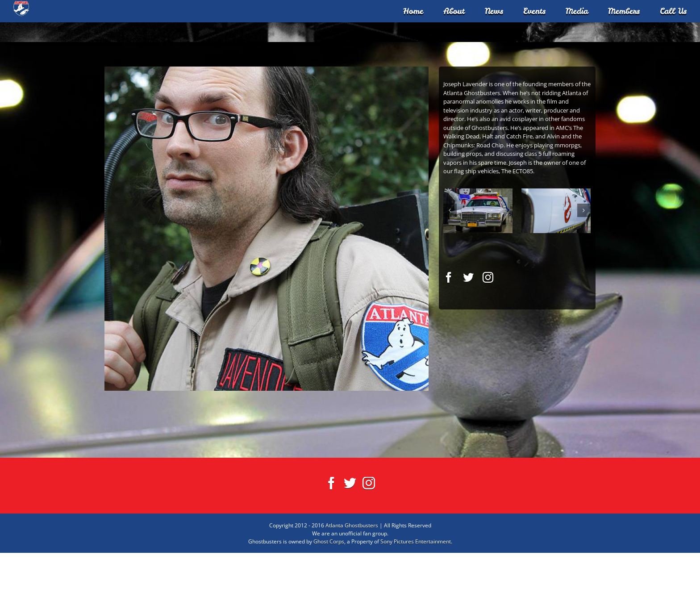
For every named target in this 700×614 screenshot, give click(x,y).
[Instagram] (369, 544)
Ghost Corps (329, 603)
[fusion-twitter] (468, 338)
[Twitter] (350, 544)
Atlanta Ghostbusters (352, 587)
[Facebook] (331, 544)
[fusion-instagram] (488, 338)
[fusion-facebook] (449, 338)
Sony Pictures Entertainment (416, 603)
